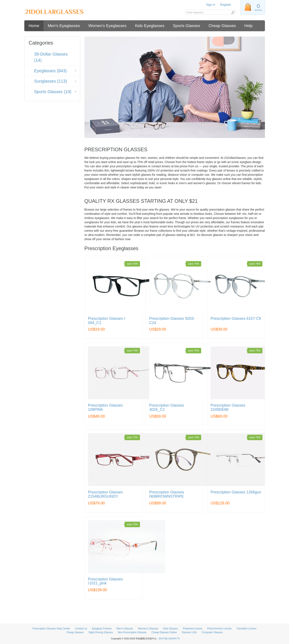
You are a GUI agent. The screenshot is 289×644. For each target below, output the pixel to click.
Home (34, 26)
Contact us (81, 629)
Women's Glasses (148, 629)
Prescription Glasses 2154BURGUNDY (105, 494)
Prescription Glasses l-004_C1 (107, 321)
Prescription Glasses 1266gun (236, 492)
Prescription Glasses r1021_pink (105, 581)
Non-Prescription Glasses (132, 632)
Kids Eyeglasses (150, 26)
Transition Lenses (246, 629)
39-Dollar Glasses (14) (51, 57)
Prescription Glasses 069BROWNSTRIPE (167, 494)
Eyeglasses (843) (51, 71)
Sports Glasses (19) (53, 92)
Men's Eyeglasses (64, 26)
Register (226, 5)
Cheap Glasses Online (164, 632)
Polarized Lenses (193, 629)
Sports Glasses (187, 26)
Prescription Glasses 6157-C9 (236, 319)
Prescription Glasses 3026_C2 (167, 408)
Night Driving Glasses (101, 632)
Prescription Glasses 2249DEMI (228, 408)
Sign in (211, 5)
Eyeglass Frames (102, 629)
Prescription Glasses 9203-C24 (172, 321)
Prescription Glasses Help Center (51, 629)
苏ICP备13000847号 (169, 639)
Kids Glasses (171, 629)
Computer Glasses (212, 632)
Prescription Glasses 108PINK (105, 408)
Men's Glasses (125, 629)
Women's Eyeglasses (108, 26)
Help (249, 26)
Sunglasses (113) (51, 81)
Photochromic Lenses (219, 629)
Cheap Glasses (222, 26)
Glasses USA (189, 632)
